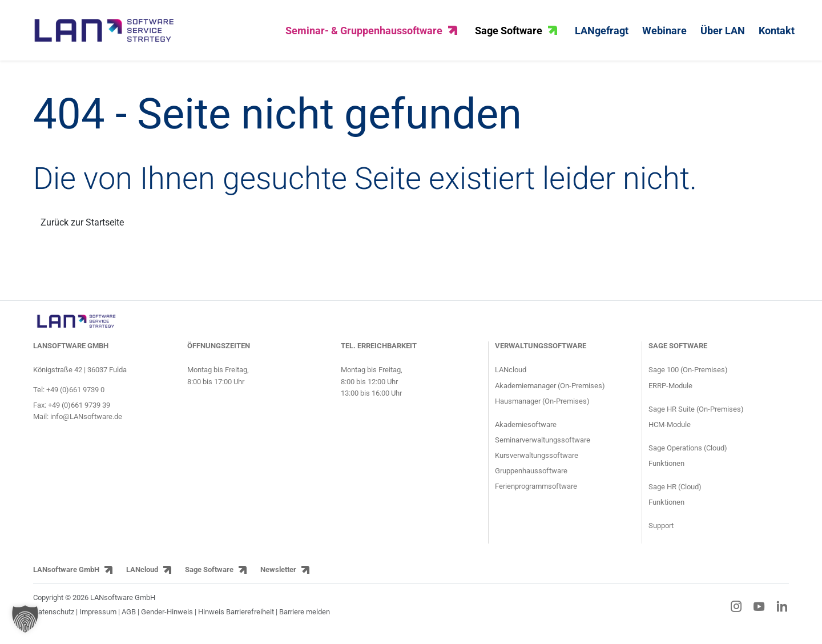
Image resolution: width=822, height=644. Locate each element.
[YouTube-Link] (759, 613)
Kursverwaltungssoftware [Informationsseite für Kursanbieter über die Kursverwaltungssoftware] (537, 462)
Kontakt (777, 33)
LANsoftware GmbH (66, 576)
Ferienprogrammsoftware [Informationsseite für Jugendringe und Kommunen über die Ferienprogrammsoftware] (536, 492)
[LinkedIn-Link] (782, 613)
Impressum (98, 618)
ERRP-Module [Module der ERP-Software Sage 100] (670, 392)
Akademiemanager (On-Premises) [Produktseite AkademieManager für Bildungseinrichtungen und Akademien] (550, 392)
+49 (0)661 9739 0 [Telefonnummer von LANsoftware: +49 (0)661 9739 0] (75, 396)
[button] (25, 619)
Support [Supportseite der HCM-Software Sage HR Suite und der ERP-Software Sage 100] (661, 532)
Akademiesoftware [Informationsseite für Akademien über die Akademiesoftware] (526, 431)
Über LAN (723, 33)
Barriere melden (305, 618)
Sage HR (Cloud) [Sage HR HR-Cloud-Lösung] (675, 493)
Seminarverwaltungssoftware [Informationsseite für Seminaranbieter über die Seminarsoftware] (543, 446)
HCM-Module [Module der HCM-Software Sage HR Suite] (670, 431)
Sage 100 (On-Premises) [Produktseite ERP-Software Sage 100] (688, 377)
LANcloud (142, 576)
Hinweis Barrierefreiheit (236, 618)
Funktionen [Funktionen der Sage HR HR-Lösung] (666, 508)
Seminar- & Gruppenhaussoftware (371, 34)
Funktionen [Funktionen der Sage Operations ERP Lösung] (666, 470)
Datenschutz (54, 618)
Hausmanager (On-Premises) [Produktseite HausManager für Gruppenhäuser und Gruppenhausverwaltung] (542, 407)
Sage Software (516, 34)
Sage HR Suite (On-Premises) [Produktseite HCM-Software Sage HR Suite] (696, 415)
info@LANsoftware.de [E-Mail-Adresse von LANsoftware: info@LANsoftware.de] (86, 423)
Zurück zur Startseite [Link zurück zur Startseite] (82, 229)
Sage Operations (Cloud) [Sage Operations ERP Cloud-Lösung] (688, 454)
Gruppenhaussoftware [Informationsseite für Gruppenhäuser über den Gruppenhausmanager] (531, 477)
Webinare (664, 33)
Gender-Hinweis (168, 618)
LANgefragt (602, 33)
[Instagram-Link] (736, 613)
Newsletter (278, 576)
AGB (129, 618)
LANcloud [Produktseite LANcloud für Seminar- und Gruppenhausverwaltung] (511, 377)
